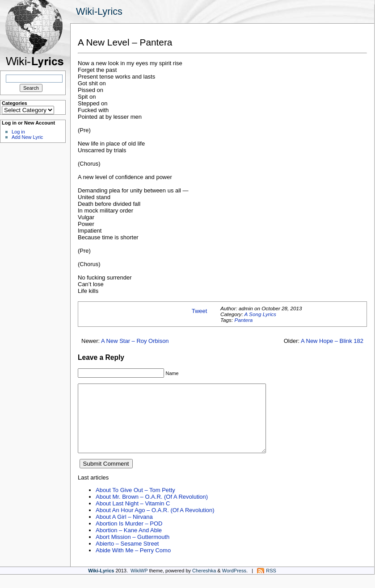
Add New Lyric (27, 137)
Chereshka (204, 584)
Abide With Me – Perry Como (133, 564)
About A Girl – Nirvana (124, 530)
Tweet (200, 311)
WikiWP (139, 584)
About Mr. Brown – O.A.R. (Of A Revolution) (152, 510)
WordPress (234, 584)
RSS (271, 584)
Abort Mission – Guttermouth (133, 550)
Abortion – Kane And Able (129, 544)
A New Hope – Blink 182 (332, 341)
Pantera (243, 320)
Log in (18, 132)
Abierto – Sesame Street (127, 557)
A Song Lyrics (260, 314)
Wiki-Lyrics (99, 11)
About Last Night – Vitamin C (133, 517)
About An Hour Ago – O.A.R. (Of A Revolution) (155, 523)
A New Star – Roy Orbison (135, 341)
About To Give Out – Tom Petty (135, 503)
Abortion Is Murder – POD (129, 537)
